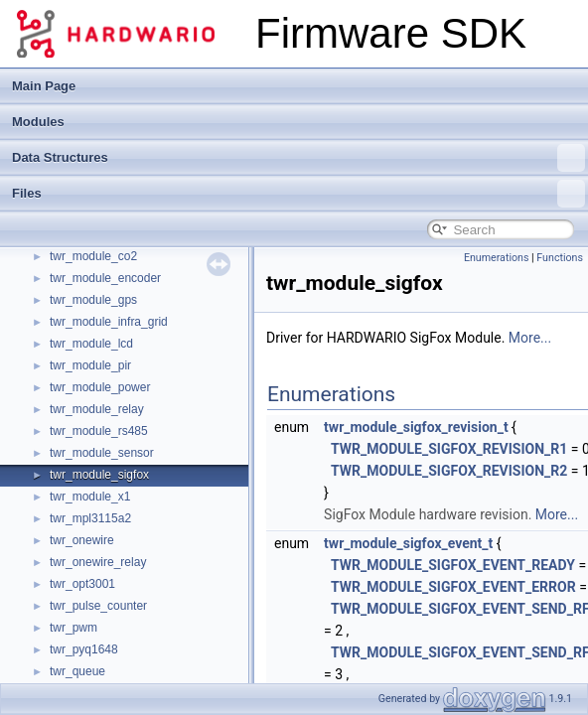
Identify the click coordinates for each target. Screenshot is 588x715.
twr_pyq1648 (84, 649)
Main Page (44, 86)
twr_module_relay (97, 409)
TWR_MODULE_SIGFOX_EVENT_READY (453, 565)
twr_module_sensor (102, 453)
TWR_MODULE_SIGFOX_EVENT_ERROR (453, 587)
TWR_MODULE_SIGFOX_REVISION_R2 (449, 471)
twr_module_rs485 (99, 431)
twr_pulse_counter (98, 606)
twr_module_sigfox (99, 475)
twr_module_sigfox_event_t (408, 543)
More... (530, 338)
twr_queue (77, 671)
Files (298, 194)
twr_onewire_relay (98, 562)
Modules (38, 122)
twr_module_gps (93, 300)
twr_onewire (82, 540)
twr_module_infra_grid (109, 322)
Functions (560, 258)
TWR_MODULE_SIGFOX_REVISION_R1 (449, 449)
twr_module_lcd (91, 344)
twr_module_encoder (105, 278)
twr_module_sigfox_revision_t (416, 427)
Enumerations (497, 258)
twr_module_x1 (90, 497)
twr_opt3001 (82, 584)
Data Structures (298, 158)
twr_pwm (73, 628)
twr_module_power (100, 387)
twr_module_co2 (93, 256)
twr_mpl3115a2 (90, 518)
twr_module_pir (90, 365)
